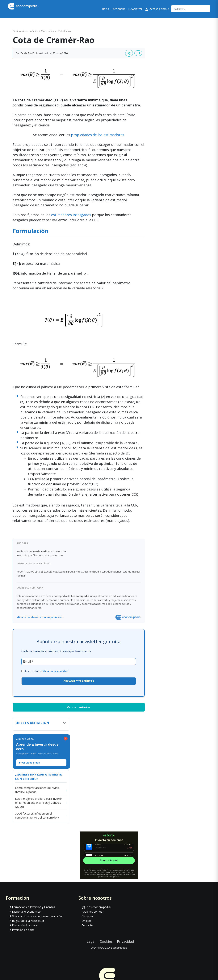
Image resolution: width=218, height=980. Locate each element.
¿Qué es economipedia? (96, 907)
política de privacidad (53, 671)
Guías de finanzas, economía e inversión (37, 916)
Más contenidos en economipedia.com (40, 617)
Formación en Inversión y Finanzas (34, 907)
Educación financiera (25, 925)
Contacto (87, 925)
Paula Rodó (27, 53)
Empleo (86, 921)
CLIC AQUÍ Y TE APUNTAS (79, 681)
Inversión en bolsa (23, 930)
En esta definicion (32, 723)
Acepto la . (47, 671)
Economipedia (119, 948)
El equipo (87, 916)
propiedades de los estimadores (98, 135)
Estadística (65, 31)
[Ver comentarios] (138, 53)
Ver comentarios (79, 707)
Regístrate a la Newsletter (28, 921)
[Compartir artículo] (129, 53)
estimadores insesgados (71, 215)
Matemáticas (49, 31)
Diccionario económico (26, 31)
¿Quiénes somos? (92, 912)
